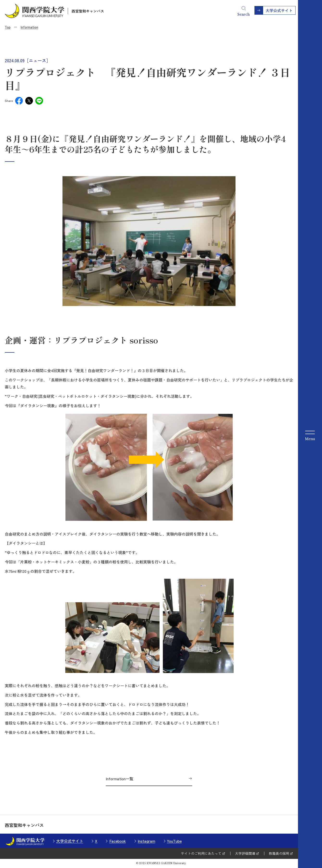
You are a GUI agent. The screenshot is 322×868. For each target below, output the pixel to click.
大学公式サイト (70, 841)
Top (8, 27)
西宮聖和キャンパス (88, 11)
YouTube (174, 841)
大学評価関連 (245, 853)
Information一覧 (120, 779)
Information (29, 27)
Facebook (118, 841)
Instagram (146, 841)
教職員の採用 (279, 853)
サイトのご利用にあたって (201, 853)
